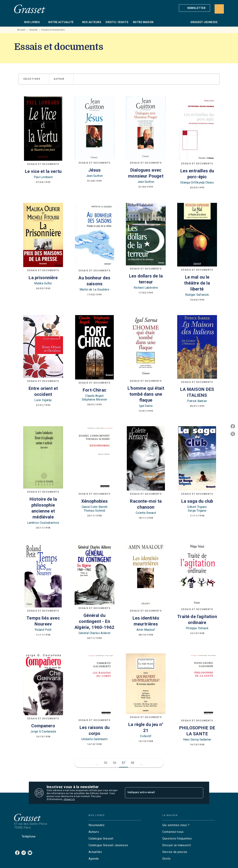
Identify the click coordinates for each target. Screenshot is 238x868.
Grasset (33, 30)
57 (124, 763)
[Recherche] (219, 9)
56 (115, 763)
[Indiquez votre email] (159, 793)
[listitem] (17, 853)
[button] (194, 8)
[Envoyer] (199, 793)
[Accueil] (30, 9)
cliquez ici (69, 799)
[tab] (18, 22)
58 (132, 763)
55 (106, 763)
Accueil (21, 30)
